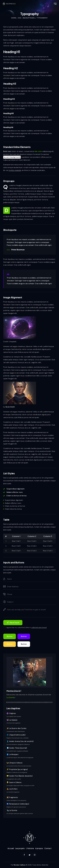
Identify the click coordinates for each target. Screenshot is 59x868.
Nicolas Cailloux (20, 865)
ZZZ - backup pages (26, 18)
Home (14, 18)
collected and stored (39, 628)
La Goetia (11, 697)
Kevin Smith (10, 407)
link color (38, 151)
